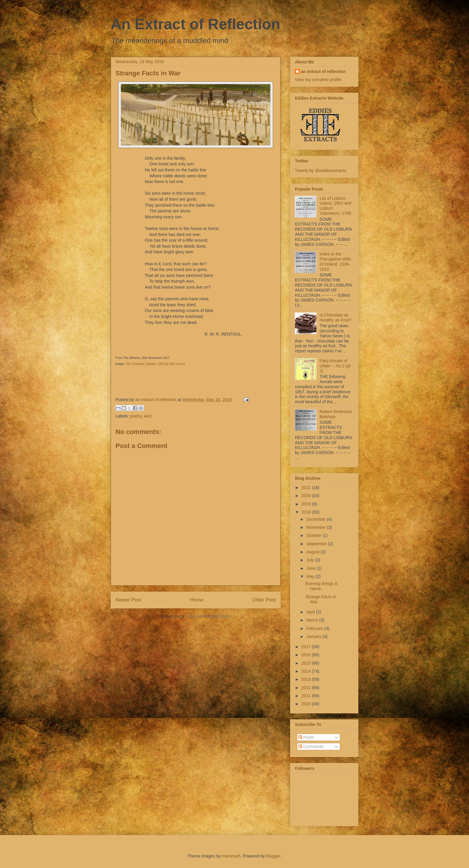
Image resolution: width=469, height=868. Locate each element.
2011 (307, 696)
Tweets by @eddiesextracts (320, 170)
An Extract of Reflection (195, 24)
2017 (307, 647)
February (315, 628)
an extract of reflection (323, 71)
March (313, 620)
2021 (307, 488)
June (311, 568)
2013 (307, 679)
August (313, 552)
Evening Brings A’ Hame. (322, 586)
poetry (136, 416)
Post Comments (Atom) (208, 616)
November (316, 527)
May (311, 576)
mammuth (231, 856)
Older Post (264, 600)
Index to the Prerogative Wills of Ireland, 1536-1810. (335, 261)
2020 (307, 496)
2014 (307, 671)
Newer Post (128, 600)
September (317, 544)
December (316, 519)
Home (197, 600)
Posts (306, 737)
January (314, 636)
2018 (307, 512)
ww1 (148, 416)
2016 (307, 655)
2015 (307, 663)
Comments (311, 747)
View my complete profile (318, 80)
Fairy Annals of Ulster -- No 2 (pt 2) (335, 366)
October (314, 535)
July (311, 560)
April (311, 612)
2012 (307, 688)
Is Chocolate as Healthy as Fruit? (336, 317)
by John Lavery (155, 364)
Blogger (273, 856)
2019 (307, 504)
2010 (307, 704)
